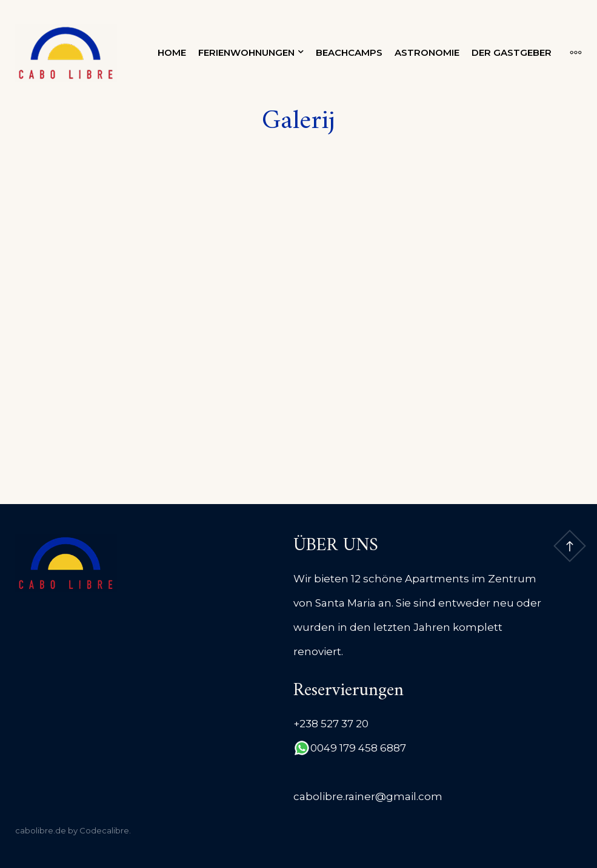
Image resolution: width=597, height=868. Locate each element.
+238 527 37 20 (331, 724)
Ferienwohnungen (246, 52)
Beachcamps (349, 52)
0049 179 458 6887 (358, 748)
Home (172, 52)
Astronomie (427, 52)
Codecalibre (104, 830)
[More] (570, 53)
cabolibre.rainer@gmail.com (368, 796)
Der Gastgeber (512, 52)
